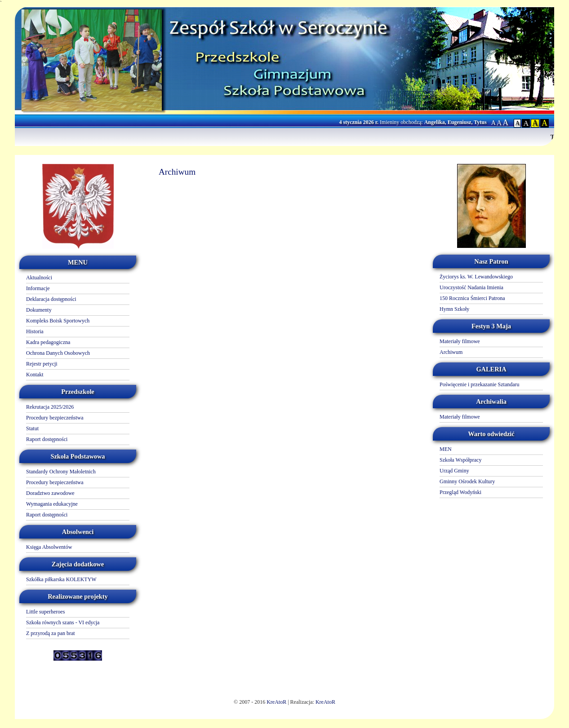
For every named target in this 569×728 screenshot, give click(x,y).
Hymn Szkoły (454, 309)
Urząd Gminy (454, 471)
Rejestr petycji (42, 364)
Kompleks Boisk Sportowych (58, 321)
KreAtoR (276, 702)
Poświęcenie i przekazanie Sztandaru (480, 384)
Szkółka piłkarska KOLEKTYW (61, 579)
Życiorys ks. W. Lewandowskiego (476, 277)
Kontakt (35, 375)
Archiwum (451, 352)
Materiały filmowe (460, 341)
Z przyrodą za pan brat (51, 633)
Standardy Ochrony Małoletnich (61, 472)
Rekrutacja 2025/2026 (50, 407)
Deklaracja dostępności (51, 299)
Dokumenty (39, 310)
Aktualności (39, 278)
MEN (446, 449)
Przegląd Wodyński (460, 492)
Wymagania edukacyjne (52, 504)
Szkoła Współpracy (460, 460)
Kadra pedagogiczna (48, 342)
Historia (35, 331)
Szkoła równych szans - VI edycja (63, 622)
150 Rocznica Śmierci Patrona (472, 298)
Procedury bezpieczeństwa (55, 418)
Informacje (38, 288)
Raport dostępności (47, 439)
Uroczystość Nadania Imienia (471, 287)
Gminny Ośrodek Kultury (467, 481)
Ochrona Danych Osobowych (58, 353)
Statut (32, 428)
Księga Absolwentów (49, 547)
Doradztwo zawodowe (50, 493)
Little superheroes (45, 612)
